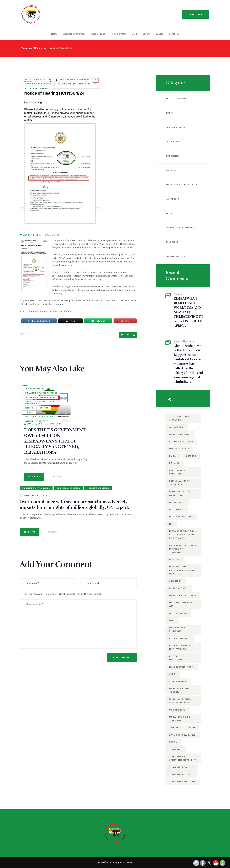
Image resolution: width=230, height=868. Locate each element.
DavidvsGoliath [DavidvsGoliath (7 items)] (179, 449)
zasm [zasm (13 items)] (192, 728)
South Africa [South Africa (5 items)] (178, 681)
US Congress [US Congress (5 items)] (177, 710)
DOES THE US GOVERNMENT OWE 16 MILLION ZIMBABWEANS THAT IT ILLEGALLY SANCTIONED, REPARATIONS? (102, 403)
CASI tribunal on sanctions (40, 400)
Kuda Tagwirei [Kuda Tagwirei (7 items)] (178, 588)
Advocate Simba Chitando (39, 80)
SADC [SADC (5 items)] (172, 674)
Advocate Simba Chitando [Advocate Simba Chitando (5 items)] (179, 418)
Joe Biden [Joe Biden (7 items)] (175, 581)
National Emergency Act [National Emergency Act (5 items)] (183, 604)
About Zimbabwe (176, 99)
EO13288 (29, 410)
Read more (82, 439)
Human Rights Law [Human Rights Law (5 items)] (181, 517)
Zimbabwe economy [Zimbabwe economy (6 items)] (182, 767)
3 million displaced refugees (36, 394)
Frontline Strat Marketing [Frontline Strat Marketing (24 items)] (180, 494)
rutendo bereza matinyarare (74, 84)
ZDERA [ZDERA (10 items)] (173, 742)
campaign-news (175, 127)
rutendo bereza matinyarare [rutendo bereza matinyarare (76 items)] (180, 647)
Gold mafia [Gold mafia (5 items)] (176, 510)
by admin (24, 334)
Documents (173, 156)
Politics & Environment (181, 228)
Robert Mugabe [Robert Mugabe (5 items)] (179, 638)
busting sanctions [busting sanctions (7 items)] (181, 442)
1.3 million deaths (35, 389)
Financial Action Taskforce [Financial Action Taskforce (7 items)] (180, 483)
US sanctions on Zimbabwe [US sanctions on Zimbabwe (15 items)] (180, 719)
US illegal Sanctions (68, 450)
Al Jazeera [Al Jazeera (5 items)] (176, 427)
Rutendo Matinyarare (37, 89)
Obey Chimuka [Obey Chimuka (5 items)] (178, 613)
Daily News (172, 142)
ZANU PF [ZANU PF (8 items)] (174, 728)
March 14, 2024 (32, 235)
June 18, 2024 (83, 386)
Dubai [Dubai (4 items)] (173, 456)
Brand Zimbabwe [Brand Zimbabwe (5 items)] (180, 435)
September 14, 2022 (35, 457)
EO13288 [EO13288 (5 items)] (191, 456)
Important (172, 170)
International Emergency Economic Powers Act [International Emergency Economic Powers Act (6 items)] (183, 570)
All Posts (37, 48)
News (169, 213)
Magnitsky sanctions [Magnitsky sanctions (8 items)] (183, 596)
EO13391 (44, 410)
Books (170, 113)
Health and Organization (39, 419)
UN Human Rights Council (36, 450)
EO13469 (29, 415)
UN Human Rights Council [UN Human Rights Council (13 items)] (180, 690)
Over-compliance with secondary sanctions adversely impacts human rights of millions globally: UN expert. (74, 466)
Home (25, 48)
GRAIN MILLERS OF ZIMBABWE (75, 80)
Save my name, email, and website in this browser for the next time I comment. (63, 556)
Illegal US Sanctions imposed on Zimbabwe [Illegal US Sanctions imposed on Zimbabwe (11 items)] (183, 549)
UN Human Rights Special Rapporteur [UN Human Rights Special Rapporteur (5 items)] (182, 701)
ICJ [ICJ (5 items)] (171, 524)
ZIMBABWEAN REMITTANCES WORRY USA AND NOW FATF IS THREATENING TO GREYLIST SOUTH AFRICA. (188, 312)
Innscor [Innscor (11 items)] (174, 560)
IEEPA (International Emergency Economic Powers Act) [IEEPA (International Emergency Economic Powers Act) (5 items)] (183, 535)
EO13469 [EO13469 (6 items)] (174, 463)
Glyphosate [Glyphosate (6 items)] (177, 503)
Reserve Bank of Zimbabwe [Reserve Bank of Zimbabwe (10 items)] (180, 630)
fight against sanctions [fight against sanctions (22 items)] (178, 472)
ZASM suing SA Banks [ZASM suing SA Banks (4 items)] (182, 735)
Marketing (172, 199)
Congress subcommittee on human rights (40, 405)
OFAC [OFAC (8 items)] (172, 621)
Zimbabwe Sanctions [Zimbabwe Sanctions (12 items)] (182, 782)
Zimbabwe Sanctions (98, 450)
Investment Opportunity (182, 185)
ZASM (101, 863)
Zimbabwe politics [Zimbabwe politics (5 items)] (181, 775)
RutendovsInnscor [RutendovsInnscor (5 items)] (181, 667)
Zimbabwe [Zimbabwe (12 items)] (175, 749)
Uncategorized (175, 256)
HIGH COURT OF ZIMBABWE (38, 84)
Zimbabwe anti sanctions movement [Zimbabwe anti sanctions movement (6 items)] (183, 758)
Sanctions (172, 242)
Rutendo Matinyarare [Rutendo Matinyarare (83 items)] (178, 658)
